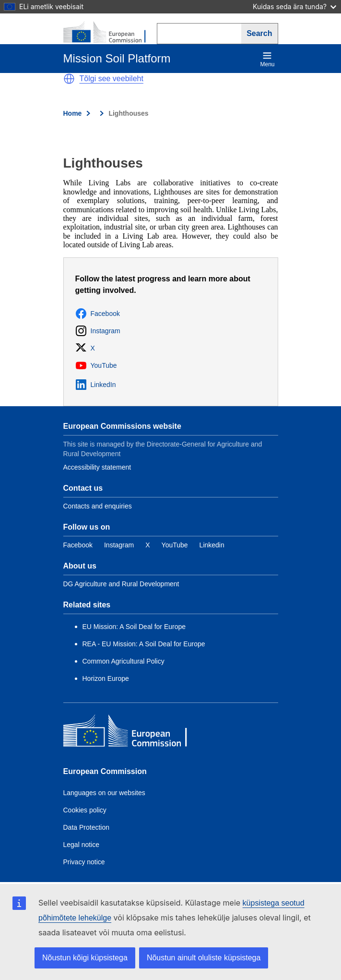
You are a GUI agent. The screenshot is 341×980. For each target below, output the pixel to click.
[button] (69, 79)
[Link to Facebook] (78, 545)
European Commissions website (122, 426)
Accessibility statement (97, 467)
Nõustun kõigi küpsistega (85, 958)
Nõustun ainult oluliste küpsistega (204, 958)
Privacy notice (84, 862)
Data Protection (87, 827)
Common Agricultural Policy (123, 661)
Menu (267, 59)
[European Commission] (110, 33)
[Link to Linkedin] (212, 545)
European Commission (105, 771)
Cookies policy (85, 810)
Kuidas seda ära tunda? (294, 6)
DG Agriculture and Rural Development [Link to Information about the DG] (121, 584)
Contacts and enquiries (98, 506)
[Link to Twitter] (147, 545)
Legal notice (82, 845)
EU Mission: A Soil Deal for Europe (135, 627)
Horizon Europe (106, 678)
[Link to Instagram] (119, 545)
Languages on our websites (104, 793)
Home (73, 113)
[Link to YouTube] (175, 545)
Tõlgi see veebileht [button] (112, 79)
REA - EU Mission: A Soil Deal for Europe (144, 644)
